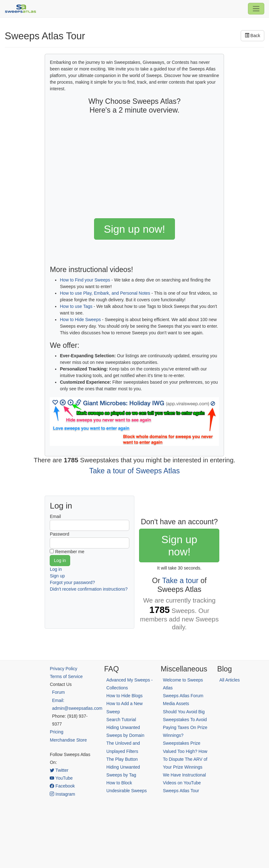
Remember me (70, 552)
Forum (58, 692)
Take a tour (180, 581)
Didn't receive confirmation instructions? (89, 589)
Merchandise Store (68, 740)
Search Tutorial (121, 720)
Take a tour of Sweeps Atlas (135, 471)
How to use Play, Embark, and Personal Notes (105, 293)
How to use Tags (76, 306)
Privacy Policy (63, 669)
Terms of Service (66, 676)
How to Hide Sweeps (80, 320)
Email (55, 516)
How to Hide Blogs (124, 696)
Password (59, 534)
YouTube (61, 778)
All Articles (230, 680)
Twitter (59, 770)
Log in (56, 569)
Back (252, 36)
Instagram (62, 794)
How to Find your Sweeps (85, 280)
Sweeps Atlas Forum (183, 696)
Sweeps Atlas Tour (181, 791)
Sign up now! (134, 229)
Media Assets (176, 704)
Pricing (56, 732)
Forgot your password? (72, 582)
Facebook (62, 786)
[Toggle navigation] (256, 8)
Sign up (57, 576)
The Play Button (122, 759)
